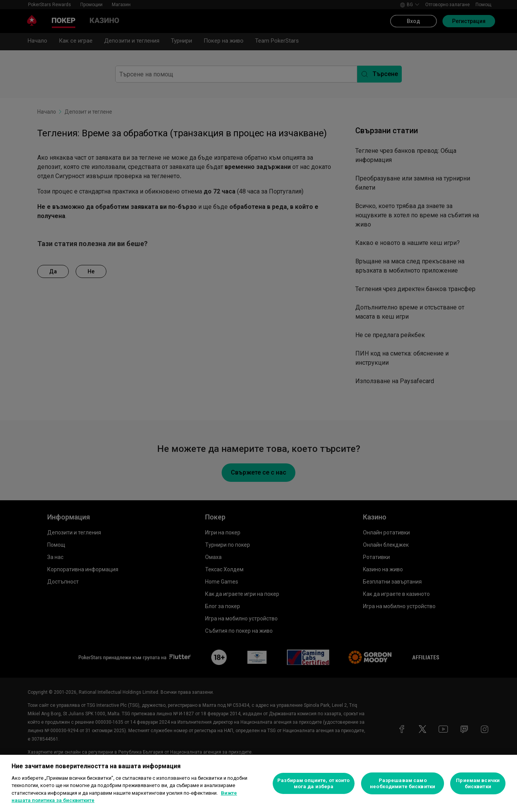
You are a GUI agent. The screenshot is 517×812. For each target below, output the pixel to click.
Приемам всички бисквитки (478, 783)
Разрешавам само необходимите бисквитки (403, 783)
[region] (258, 783)
